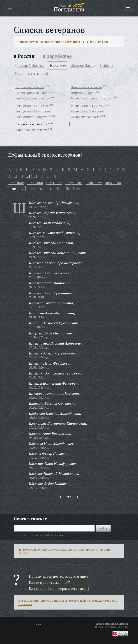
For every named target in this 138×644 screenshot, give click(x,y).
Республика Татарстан (32, 117)
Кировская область (30, 87)
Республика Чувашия (87, 111)
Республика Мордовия (33, 111)
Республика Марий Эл (32, 106)
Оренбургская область (32, 98)
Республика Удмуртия (88, 106)
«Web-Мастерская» (107, 627)
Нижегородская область (34, 93)
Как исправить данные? (49, 582)
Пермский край (83, 93)
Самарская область (85, 117)
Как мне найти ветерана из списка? (59, 589)
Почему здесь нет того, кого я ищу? (59, 576)
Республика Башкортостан (91, 98)
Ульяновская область (31, 130)
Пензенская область (86, 87)
